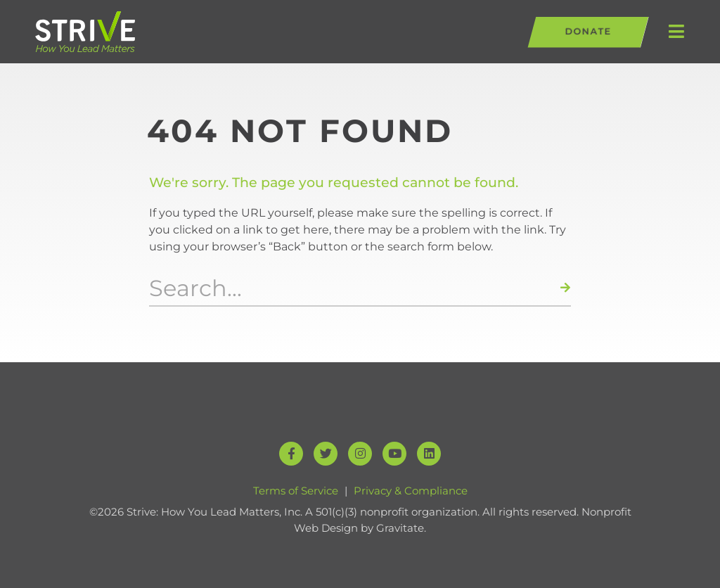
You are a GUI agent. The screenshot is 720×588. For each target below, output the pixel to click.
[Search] (566, 288)
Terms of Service (296, 491)
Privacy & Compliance (411, 491)
